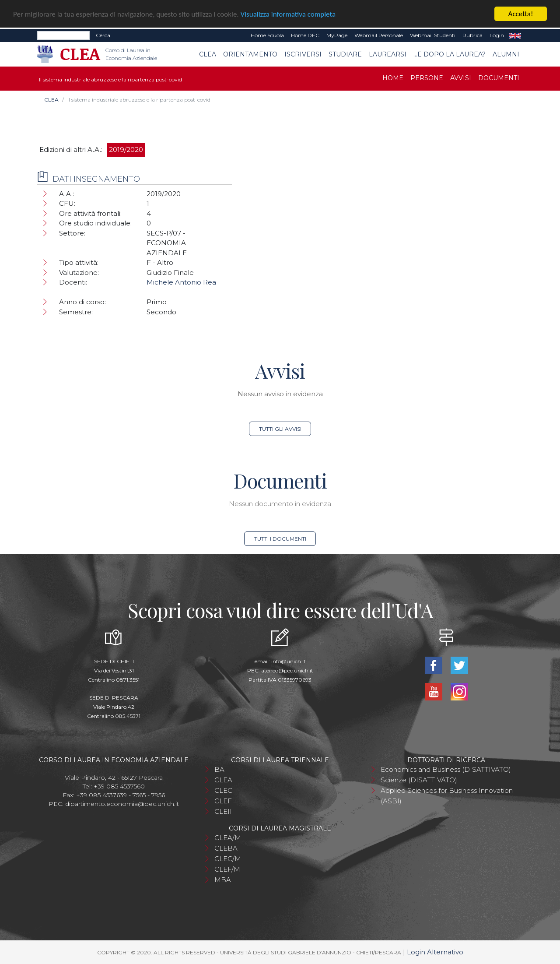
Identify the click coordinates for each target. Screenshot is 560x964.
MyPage (337, 35)
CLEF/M (227, 869)
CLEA (208, 54)
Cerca (103, 35)
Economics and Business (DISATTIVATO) (446, 769)
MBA (223, 880)
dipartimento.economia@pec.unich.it (122, 804)
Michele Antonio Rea (181, 282)
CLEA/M (228, 838)
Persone (427, 78)
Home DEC (305, 35)
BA (219, 769)
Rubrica (472, 35)
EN (515, 35)
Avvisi (461, 78)
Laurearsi (388, 54)
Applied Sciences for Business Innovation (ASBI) (447, 796)
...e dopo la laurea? (450, 54)
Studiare (345, 54)
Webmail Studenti (433, 35)
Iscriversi (303, 54)
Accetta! (521, 14)
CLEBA (226, 848)
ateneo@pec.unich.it (287, 670)
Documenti (499, 78)
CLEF (223, 801)
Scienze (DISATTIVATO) (419, 780)
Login (497, 35)
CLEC (223, 790)
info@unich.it (289, 661)
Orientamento (250, 54)
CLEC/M (228, 859)
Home (393, 78)
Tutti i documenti (280, 539)
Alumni (506, 54)
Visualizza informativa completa (288, 14)
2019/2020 (126, 150)
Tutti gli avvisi (280, 429)
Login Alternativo (435, 952)
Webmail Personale (379, 35)
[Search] (63, 35)
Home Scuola (267, 35)
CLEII (223, 811)
